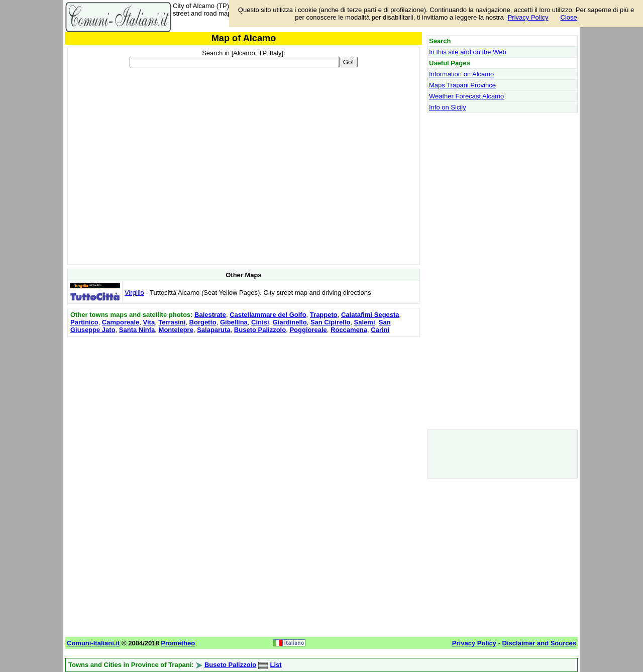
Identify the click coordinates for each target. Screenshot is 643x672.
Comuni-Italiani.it (93, 643)
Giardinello (290, 322)
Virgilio (134, 293)
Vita (149, 322)
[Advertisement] (244, 409)
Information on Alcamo (461, 74)
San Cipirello (330, 322)
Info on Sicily (448, 107)
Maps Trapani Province (462, 85)
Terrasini (172, 322)
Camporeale (121, 322)
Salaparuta (213, 330)
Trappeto (324, 315)
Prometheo (178, 643)
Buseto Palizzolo (260, 330)
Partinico (84, 322)
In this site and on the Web (468, 52)
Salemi (365, 322)
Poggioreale (308, 330)
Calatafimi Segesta (370, 315)
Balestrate (210, 315)
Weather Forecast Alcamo (466, 96)
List (276, 665)
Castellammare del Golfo (268, 315)
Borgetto (203, 322)
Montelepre (176, 330)
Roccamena (349, 330)
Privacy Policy (528, 17)
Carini (380, 330)
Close (569, 17)
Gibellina (234, 322)
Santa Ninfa (137, 330)
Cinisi (260, 322)
